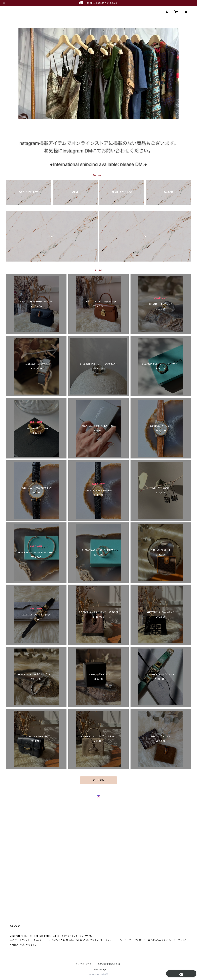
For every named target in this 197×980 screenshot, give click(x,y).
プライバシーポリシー (84, 964)
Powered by (98, 974)
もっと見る (98, 780)
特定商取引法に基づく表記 (110, 964)
